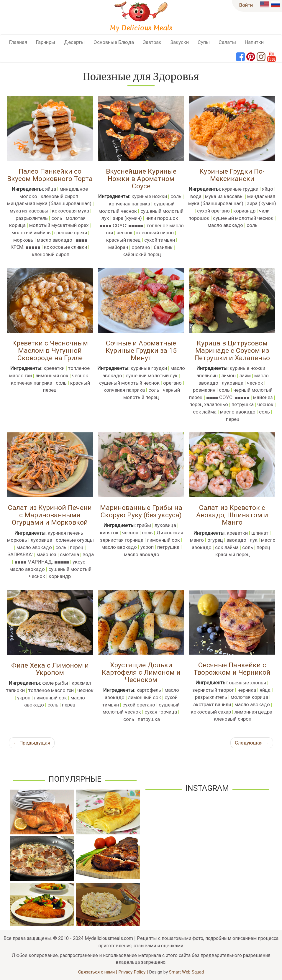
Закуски (179, 42)
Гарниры (46, 42)
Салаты (227, 42)
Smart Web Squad (186, 972)
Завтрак (152, 42)
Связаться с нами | (98, 972)
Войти (246, 5)
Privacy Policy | (134, 972)
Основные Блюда (114, 42)
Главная (18, 42)
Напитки (254, 42)
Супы (204, 42)
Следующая (252, 743)
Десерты (74, 42)
